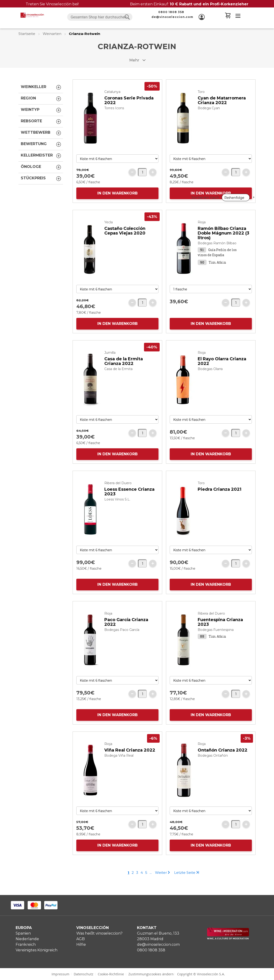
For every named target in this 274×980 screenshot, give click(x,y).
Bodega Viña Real (119, 765)
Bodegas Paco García (122, 639)
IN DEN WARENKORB (118, 202)
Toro (201, 101)
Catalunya (112, 101)
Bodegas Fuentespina (216, 639)
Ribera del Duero (118, 492)
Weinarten (53, 34)
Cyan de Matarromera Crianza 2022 (222, 110)
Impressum (60, 974)
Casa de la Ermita (118, 378)
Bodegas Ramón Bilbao (217, 252)
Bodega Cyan (209, 117)
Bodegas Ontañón (213, 765)
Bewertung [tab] (41, 144)
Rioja (202, 231)
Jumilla (110, 362)
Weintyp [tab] (41, 110)
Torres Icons (114, 117)
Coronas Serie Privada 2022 (129, 110)
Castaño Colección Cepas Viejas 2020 (125, 240)
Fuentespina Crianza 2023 (220, 631)
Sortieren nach (205, 76)
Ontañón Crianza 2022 (223, 759)
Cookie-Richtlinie (111, 974)
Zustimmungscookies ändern (151, 974)
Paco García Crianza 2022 (126, 631)
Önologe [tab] (41, 167)
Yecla (109, 231)
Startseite (27, 34)
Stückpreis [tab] (41, 179)
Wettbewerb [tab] (41, 133)
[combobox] (100, 17)
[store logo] (32, 15)
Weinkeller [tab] (41, 87)
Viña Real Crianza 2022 (130, 759)
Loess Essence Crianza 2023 (129, 501)
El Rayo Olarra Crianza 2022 (222, 371)
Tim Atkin (217, 272)
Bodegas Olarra (210, 378)
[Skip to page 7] (151, 882)
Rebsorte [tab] (41, 122)
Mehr (134, 60)
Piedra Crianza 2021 (220, 499)
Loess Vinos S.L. (117, 509)
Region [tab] (41, 99)
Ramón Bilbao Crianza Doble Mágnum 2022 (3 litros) (223, 242)
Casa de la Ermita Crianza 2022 (124, 371)
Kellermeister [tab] (41, 156)
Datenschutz (84, 974)
